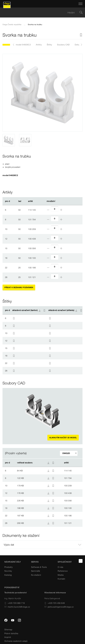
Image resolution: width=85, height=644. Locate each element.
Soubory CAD (63, 45)
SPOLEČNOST (65, 562)
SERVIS (35, 562)
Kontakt (61, 579)
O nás (60, 567)
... (25, 24)
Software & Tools (39, 567)
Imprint (8, 637)
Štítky (49, 45)
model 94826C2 (23, 45)
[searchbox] (40, 13)
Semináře (36, 571)
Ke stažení (36, 575)
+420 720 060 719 (15, 603)
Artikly (39, 45)
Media (61, 575)
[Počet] (55, 209)
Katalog (8, 575)
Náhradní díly (13, 562)
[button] (42, 545)
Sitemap (8, 630)
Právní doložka (11, 633)
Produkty (9, 567)
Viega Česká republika (12, 24)
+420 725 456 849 (55, 603)
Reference (63, 571)
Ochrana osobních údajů (16, 641)
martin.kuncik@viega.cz (17, 607)
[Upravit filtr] (69, 453)
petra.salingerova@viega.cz (59, 607)
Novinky (8, 571)
